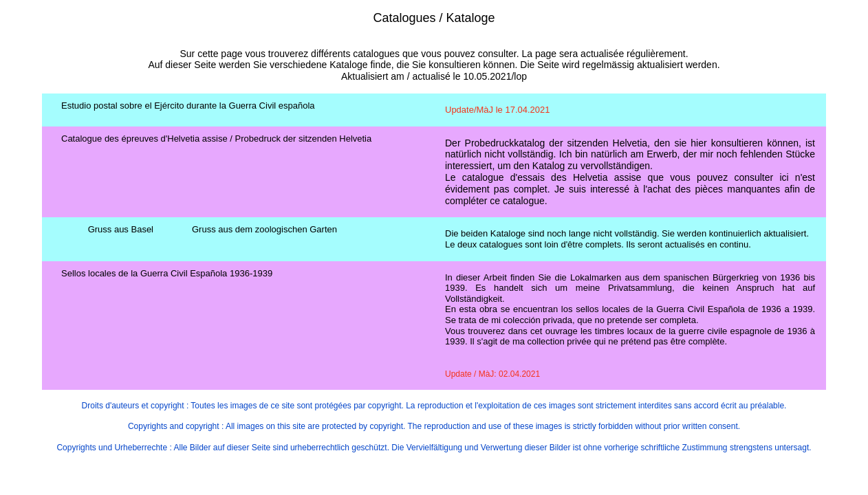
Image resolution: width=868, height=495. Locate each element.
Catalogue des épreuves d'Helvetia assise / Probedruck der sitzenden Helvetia (216, 139)
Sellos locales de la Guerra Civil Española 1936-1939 (167, 273)
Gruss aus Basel (121, 229)
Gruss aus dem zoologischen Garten (264, 229)
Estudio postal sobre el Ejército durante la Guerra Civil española (188, 106)
